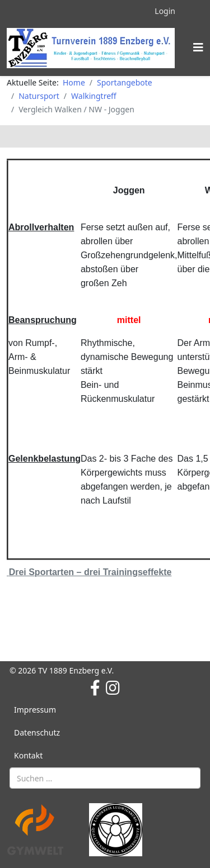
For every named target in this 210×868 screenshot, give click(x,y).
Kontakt (28, 755)
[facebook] (95, 687)
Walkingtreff (94, 96)
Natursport (39, 96)
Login (165, 11)
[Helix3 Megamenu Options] (198, 47)
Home (74, 82)
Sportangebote (125, 82)
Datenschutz (37, 732)
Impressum (35, 710)
